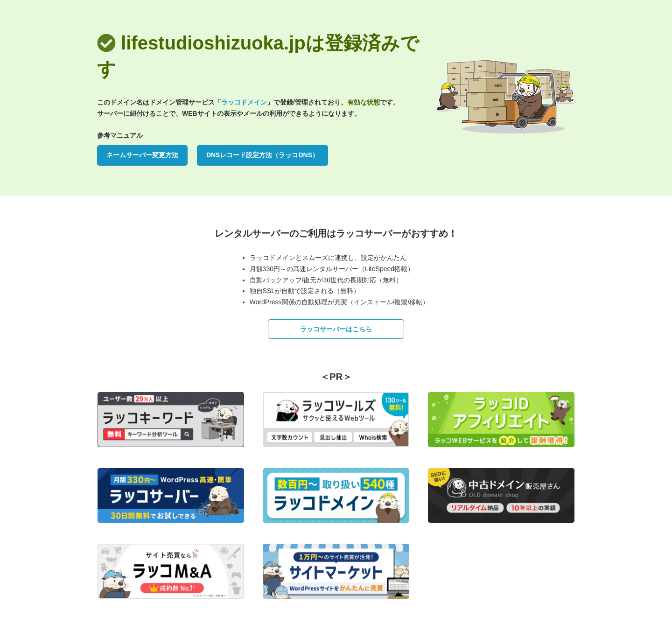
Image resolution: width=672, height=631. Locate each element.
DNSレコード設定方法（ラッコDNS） (262, 155)
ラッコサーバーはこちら (336, 329)
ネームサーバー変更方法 (142, 155)
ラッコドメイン (244, 102)
